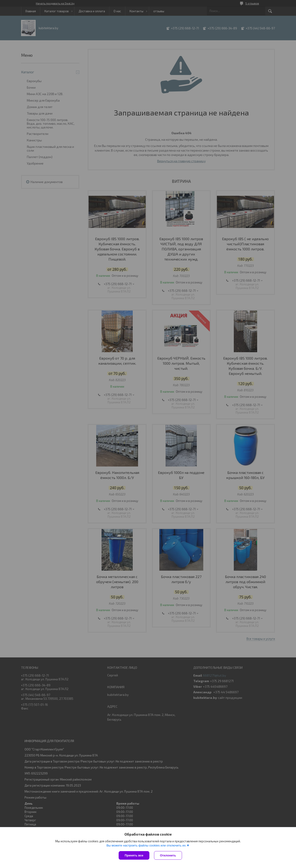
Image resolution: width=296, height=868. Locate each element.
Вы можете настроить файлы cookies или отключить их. (146, 845)
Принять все (134, 855)
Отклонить (168, 855)
